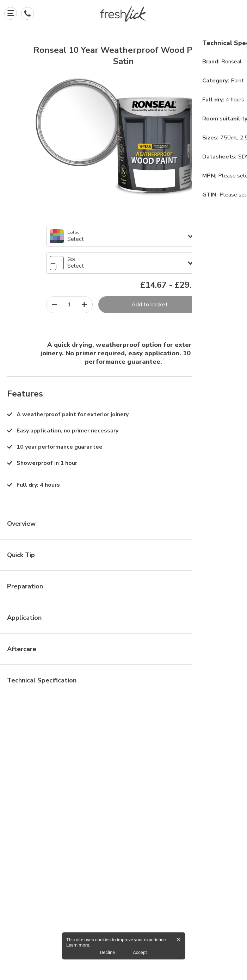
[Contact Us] (27, 13)
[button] (123, 14)
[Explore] (11, 13)
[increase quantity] (84, 305)
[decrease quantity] (54, 305)
